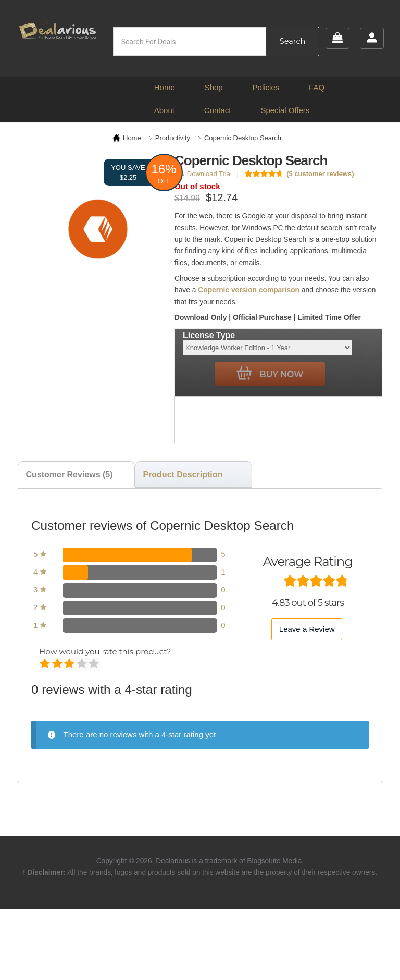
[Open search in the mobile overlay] (216, 41)
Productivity (173, 138)
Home (165, 87)
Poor (46, 664)
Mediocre (58, 664)
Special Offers (285, 110)
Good (83, 664)
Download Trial (205, 174)
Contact (218, 110)
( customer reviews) (320, 174)
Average (70, 664)
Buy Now (270, 374)
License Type (209, 335)
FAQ (317, 87)
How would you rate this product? (105, 652)
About (164, 110)
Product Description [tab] (183, 474)
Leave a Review (307, 629)
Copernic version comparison (249, 290)
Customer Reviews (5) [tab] (69, 474)
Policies (266, 87)
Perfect (95, 664)
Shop (214, 87)
